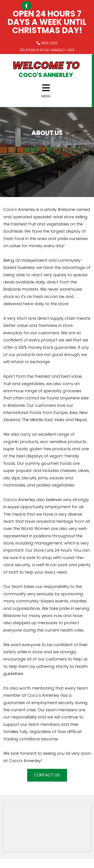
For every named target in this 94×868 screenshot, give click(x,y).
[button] (47, 775)
